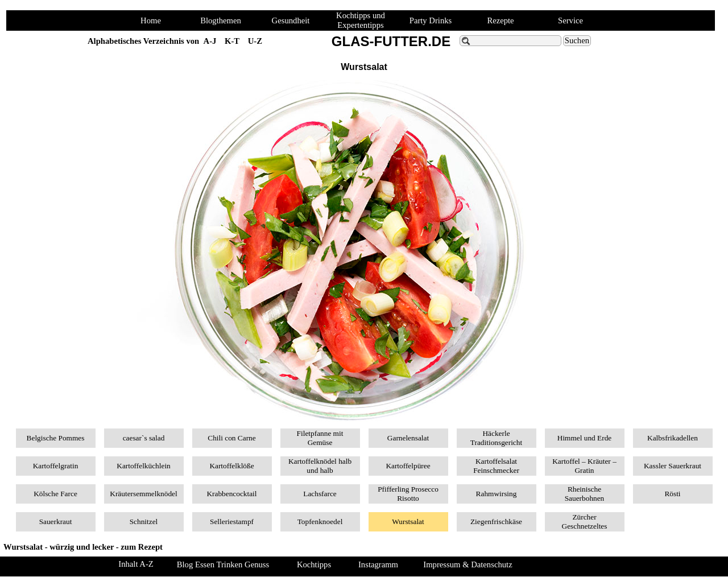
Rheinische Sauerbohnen (585, 494)
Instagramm (378, 564)
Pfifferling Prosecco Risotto (408, 494)
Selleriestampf (232, 522)
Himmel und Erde (585, 438)
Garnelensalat (408, 438)
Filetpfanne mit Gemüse (320, 438)
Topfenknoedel (320, 522)
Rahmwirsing (497, 494)
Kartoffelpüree (408, 466)
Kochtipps (314, 564)
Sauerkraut (56, 522)
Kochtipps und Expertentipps (361, 20)
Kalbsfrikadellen (673, 438)
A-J (210, 41)
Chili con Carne (231, 438)
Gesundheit (291, 20)
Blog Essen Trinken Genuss (223, 564)
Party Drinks (431, 20)
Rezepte (500, 20)
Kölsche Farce (55, 494)
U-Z (255, 41)
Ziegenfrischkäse (496, 522)
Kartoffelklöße (231, 466)
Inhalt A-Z (136, 564)
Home (151, 20)
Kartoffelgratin (56, 466)
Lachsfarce (320, 494)
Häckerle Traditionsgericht (496, 438)
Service (570, 20)
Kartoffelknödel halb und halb (320, 466)
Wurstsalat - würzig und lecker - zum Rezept (83, 547)
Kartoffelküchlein (144, 466)
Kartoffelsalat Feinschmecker (496, 466)
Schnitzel (144, 522)
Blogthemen (221, 20)
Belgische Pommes (56, 438)
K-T (232, 41)
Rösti (672, 494)
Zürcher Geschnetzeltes (585, 522)
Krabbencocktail (231, 494)
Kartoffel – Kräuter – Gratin (584, 466)
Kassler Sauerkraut (673, 466)
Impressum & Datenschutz (468, 564)
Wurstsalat (408, 522)
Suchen (577, 40)
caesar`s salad (144, 438)
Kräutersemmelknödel (143, 494)
